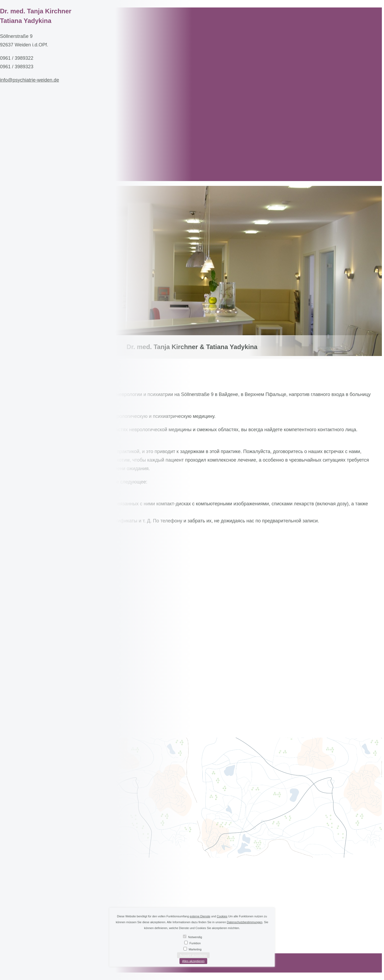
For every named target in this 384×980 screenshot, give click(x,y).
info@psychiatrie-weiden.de (29, 80)
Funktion (195, 943)
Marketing (195, 949)
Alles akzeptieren (193, 961)
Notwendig (195, 937)
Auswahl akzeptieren (193, 955)
